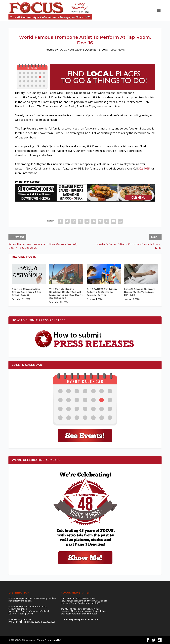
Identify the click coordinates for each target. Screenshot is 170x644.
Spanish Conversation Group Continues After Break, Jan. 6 (26, 292)
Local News (118, 50)
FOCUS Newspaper (70, 50)
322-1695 (144, 169)
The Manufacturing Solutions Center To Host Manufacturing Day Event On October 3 (66, 294)
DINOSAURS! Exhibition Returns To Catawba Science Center (102, 292)
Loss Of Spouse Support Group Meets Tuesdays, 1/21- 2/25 (139, 292)
